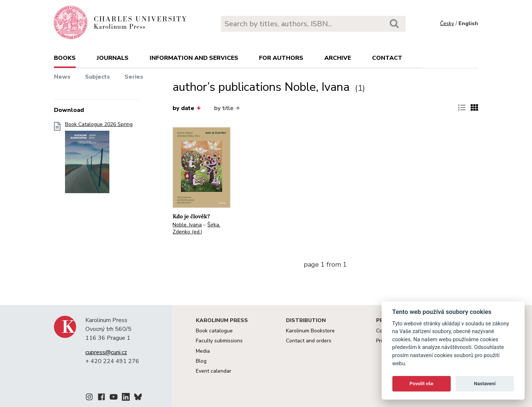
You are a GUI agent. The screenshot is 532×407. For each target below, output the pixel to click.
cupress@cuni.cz (106, 352)
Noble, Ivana (187, 225)
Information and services (194, 58)
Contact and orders (309, 341)
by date (187, 108)
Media (203, 351)
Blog (201, 361)
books (65, 58)
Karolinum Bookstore (310, 331)
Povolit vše (422, 384)
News (62, 77)
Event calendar (214, 371)
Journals (113, 58)
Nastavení (485, 384)
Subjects (98, 77)
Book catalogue (214, 331)
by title (227, 108)
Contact (387, 58)
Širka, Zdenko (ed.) (196, 228)
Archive (338, 58)
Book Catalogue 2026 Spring (99, 160)
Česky (447, 23)
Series (134, 77)
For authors (281, 58)
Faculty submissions (219, 341)
